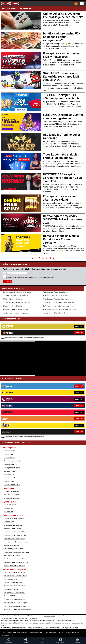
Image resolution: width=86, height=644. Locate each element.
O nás (3, 633)
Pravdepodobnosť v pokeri (12, 468)
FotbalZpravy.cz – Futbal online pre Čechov (56, 299)
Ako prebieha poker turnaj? (12, 461)
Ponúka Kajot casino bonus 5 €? (14, 559)
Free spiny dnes (9, 522)
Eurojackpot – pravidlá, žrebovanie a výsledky (18, 610)
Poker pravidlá (8, 454)
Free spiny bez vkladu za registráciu (15, 532)
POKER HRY (15, 9)
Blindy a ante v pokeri (11, 464)
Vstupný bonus (9, 512)
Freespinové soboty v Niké (12, 556)
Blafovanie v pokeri (10, 471)
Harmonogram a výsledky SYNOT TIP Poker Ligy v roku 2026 (62, 219)
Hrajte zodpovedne (50, 616)
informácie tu (33, 618)
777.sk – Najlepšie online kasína (13, 299)
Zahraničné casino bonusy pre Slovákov (16, 562)
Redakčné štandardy (20, 633)
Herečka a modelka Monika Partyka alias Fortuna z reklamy (61, 239)
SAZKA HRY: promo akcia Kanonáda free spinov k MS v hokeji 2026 (61, 77)
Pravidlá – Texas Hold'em (12, 478)
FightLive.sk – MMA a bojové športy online (56, 296)
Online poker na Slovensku (12, 498)
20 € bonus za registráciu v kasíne (14, 539)
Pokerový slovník (9, 475)
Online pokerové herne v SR (13, 491)
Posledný (54, 258)
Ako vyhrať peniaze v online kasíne (15, 572)
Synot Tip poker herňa (11, 505)
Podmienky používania (36, 633)
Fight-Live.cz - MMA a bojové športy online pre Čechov (59, 310)
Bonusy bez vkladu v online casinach (15, 535)
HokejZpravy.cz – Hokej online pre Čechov (56, 313)
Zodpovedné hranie (54, 628)
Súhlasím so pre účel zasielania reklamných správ (30, 278)
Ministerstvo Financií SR (19, 628)
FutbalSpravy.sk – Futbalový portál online (55, 292)
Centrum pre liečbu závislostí (70, 628)
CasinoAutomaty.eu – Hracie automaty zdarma (17, 303)
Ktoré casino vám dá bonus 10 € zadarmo (17, 542)
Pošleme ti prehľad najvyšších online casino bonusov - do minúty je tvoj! (35, 269)
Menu (82, 3)
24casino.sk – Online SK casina (13, 306)
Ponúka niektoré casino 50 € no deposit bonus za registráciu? (62, 37)
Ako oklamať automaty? (11, 579)
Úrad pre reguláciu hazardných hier (37, 628)
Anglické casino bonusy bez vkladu (15, 566)
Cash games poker (10, 458)
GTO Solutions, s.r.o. (7, 635)
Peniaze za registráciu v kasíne (13, 549)
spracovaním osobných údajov (23, 278)
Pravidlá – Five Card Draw (12, 485)
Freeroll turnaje (9, 508)
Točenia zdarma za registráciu (13, 525)
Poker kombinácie (9, 451)
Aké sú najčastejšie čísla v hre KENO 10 (16, 606)
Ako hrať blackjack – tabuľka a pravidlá (16, 576)
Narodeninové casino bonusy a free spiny (16, 552)
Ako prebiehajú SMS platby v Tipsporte (16, 603)
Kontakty (10, 633)
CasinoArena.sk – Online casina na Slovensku (17, 292)
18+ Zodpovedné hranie (72, 633)
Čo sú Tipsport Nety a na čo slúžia (14, 599)
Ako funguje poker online (12, 495)
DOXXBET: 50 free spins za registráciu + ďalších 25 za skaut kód (62, 178)
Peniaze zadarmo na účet (12, 545)
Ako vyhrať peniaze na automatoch (15, 586)
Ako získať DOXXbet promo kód (14, 596)
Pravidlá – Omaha (10, 481)
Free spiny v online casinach (13, 528)
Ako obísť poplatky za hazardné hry (15, 593)
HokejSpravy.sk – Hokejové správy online (15, 313)
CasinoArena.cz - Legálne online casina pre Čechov (59, 303)
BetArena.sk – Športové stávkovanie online (16, 310)
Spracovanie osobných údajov (54, 633)
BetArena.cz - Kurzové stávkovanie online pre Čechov (59, 306)
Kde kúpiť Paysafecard (11, 589)
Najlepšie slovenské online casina (14, 518)
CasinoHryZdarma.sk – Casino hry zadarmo (16, 296)
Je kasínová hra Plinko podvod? (14, 582)
